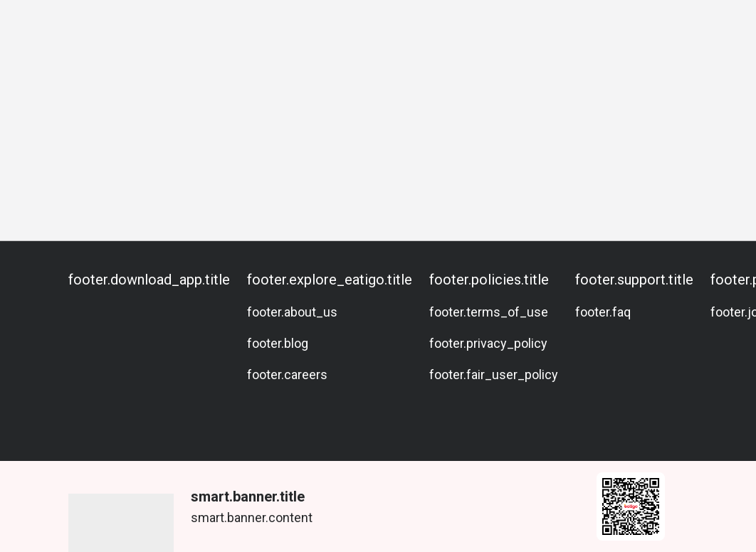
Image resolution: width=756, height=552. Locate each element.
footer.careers (287, 375)
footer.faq (603, 312)
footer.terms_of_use (489, 312)
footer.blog (278, 343)
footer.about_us (292, 312)
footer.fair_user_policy (494, 375)
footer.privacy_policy (488, 343)
